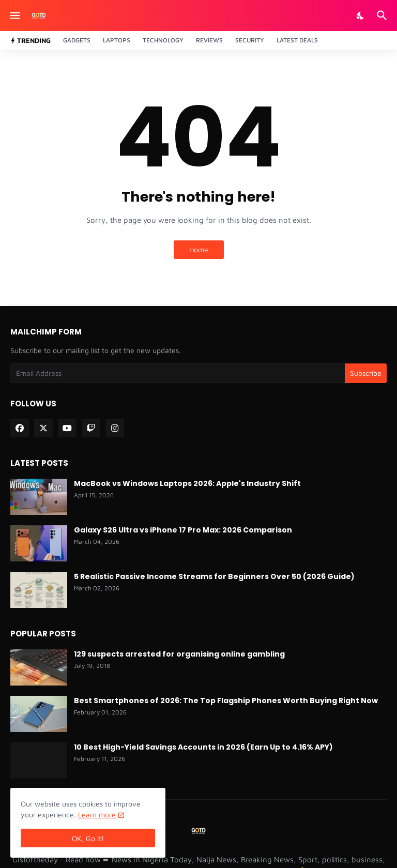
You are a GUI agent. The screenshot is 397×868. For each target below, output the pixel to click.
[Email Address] (178, 373)
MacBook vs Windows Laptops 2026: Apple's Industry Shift (187, 483)
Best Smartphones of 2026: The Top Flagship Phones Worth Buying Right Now (226, 701)
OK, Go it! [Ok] (88, 838)
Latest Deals (297, 40)
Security (250, 40)
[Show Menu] (14, 16)
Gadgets (77, 40)
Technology (163, 40)
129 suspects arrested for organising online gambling (179, 654)
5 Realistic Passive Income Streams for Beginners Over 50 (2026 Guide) (214, 576)
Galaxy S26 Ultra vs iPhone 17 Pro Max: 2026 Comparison (183, 530)
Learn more (97, 814)
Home (199, 249)
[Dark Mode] (361, 16)
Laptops (117, 40)
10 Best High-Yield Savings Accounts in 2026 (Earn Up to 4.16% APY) (203, 747)
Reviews (209, 40)
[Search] (383, 16)
